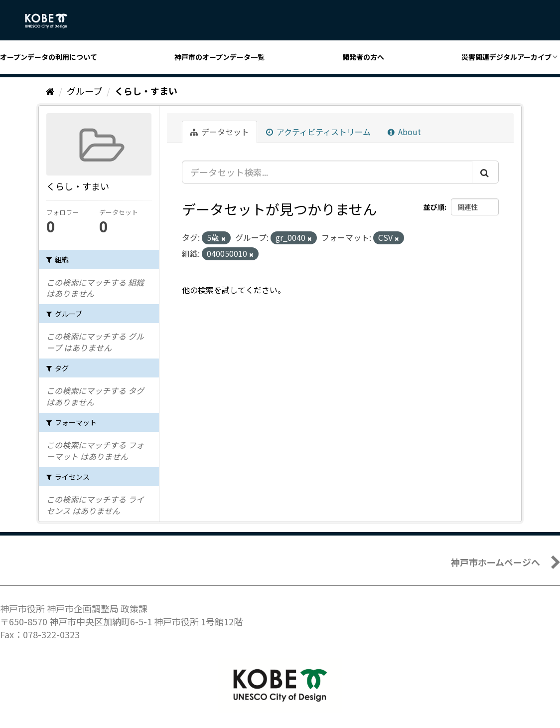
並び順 (434, 207)
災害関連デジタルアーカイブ (506, 57)
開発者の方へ (363, 57)
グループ (84, 91)
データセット (219, 132)
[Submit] (485, 172)
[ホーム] (50, 91)
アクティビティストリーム (318, 132)
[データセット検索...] (327, 172)
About (404, 132)
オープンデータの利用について (49, 57)
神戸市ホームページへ (495, 562)
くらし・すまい (146, 91)
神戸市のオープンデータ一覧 (219, 57)
